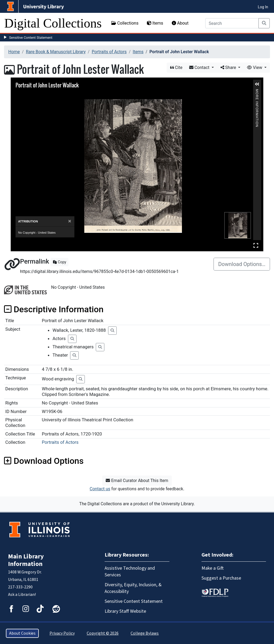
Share (229, 68)
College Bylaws (145, 633)
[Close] (70, 221)
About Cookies (22, 633)
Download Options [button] (44, 461)
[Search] (232, 23)
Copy (60, 262)
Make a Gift (213, 568)
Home (14, 52)
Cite (176, 68)
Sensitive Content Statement (31, 38)
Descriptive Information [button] (54, 309)
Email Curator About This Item (137, 481)
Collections (125, 23)
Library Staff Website (125, 611)
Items (155, 23)
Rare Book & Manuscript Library (56, 52)
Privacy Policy (62, 633)
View (255, 68)
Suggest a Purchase (221, 578)
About (180, 23)
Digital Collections (53, 23)
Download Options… (242, 264)
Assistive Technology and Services (130, 572)
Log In (263, 7)
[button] (257, 84)
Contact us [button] (100, 489)
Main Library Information (26, 560)
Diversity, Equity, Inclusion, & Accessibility (133, 588)
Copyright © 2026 (103, 633)
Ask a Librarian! (22, 595)
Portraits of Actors (109, 52)
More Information (257, 91)
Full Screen (256, 245)
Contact (200, 68)
